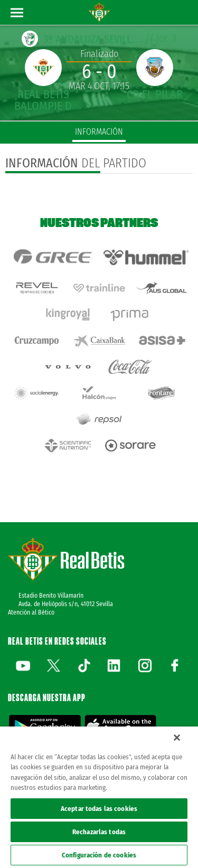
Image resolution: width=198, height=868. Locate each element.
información (99, 132)
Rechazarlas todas (99, 832)
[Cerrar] (177, 738)
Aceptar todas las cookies (99, 809)
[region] (99, 797)
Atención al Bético (31, 612)
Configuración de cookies (99, 855)
